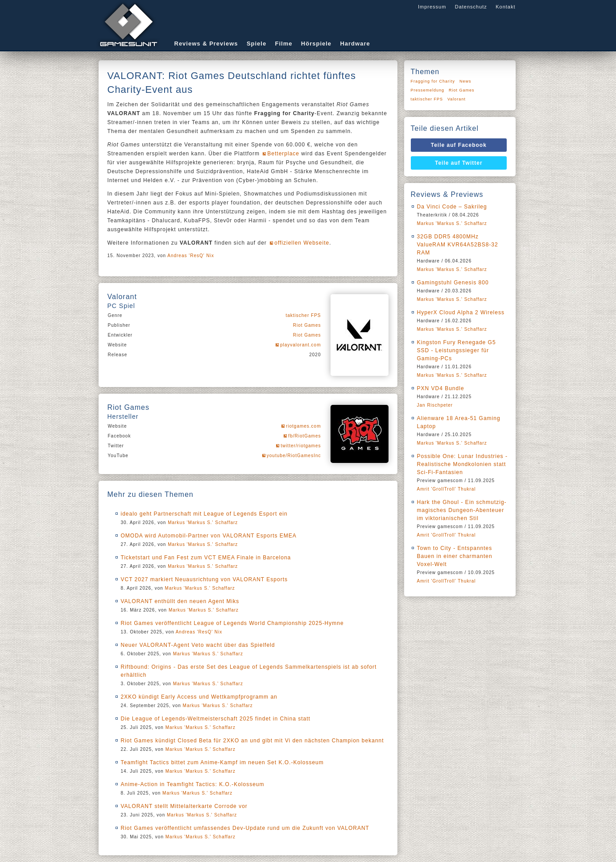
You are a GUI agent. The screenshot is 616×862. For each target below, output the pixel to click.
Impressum (432, 7)
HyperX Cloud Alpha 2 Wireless (461, 312)
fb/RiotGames (304, 436)
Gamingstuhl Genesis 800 (453, 283)
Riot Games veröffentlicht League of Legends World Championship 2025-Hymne (232, 623)
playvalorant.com (301, 345)
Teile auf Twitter (459, 163)
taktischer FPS (303, 315)
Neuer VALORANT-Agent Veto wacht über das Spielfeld (198, 645)
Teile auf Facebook (459, 145)
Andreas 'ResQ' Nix (191, 256)
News (465, 81)
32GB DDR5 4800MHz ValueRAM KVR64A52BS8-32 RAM (458, 245)
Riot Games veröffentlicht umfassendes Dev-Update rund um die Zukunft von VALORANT (245, 828)
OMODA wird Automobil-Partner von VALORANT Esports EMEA (209, 536)
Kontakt (505, 7)
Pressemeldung (428, 90)
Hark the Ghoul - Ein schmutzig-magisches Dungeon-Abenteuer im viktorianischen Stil (462, 510)
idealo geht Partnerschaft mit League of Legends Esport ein (204, 514)
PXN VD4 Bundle (441, 388)
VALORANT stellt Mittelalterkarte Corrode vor (184, 806)
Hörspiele (316, 44)
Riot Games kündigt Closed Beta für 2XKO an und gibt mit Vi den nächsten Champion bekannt (252, 741)
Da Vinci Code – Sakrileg (452, 207)
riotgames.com (304, 426)
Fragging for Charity (433, 81)
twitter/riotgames (301, 446)
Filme (284, 44)
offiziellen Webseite (302, 243)
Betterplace (283, 154)
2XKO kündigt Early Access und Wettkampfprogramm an (199, 697)
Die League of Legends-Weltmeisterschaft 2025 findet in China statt (216, 719)
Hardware (355, 44)
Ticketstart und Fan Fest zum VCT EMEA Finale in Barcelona (206, 558)
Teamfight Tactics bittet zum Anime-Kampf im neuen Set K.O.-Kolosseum (222, 762)
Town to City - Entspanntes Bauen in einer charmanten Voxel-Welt (455, 556)
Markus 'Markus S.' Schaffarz (203, 523)
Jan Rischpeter (435, 405)
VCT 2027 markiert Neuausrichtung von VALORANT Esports (204, 579)
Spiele (256, 44)
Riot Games (307, 325)
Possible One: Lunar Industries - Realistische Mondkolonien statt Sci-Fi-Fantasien (462, 464)
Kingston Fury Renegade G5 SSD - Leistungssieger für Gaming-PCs (457, 350)
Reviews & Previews (206, 44)
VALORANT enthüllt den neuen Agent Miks (180, 601)
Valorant (457, 99)
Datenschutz (471, 7)
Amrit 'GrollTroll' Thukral (446, 489)
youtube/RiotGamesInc (294, 456)
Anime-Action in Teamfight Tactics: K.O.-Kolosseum (193, 784)
